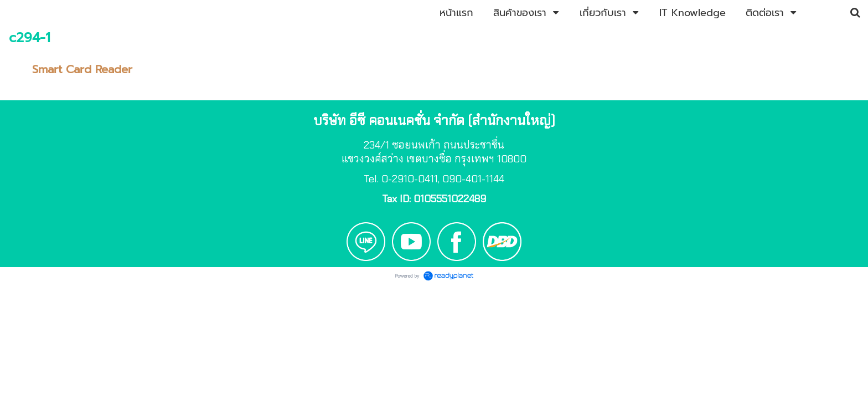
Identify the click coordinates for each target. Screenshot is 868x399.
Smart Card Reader (82, 69)
